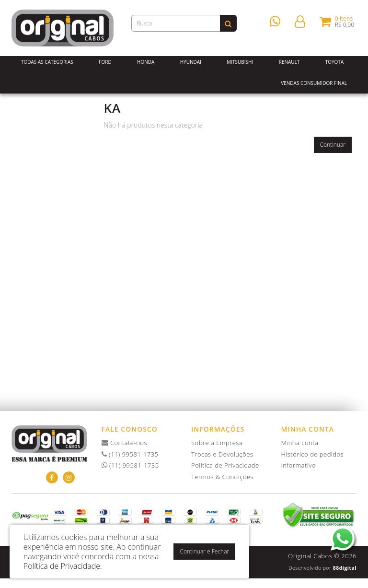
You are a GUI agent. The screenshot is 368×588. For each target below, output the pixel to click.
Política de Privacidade (225, 465)
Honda (146, 62)
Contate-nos (125, 443)
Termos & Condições (222, 477)
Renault (289, 62)
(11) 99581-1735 (130, 454)
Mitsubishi (240, 62)
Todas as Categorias (47, 62)
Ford (105, 62)
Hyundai (191, 62)
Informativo (299, 465)
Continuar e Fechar (204, 551)
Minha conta (300, 443)
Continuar (333, 145)
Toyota (335, 62)
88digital (345, 568)
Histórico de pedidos (313, 454)
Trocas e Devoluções (222, 454)
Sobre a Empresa (217, 443)
